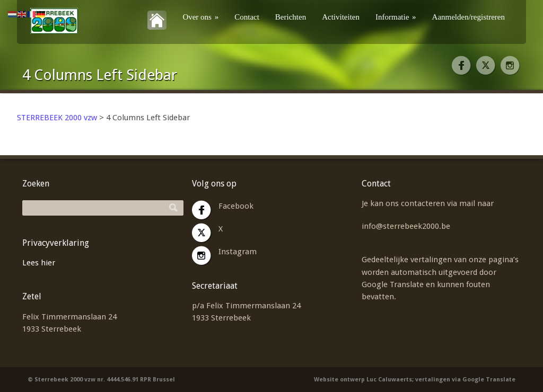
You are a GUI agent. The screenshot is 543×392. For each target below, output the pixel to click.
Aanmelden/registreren (468, 17)
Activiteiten (341, 17)
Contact (247, 17)
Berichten (291, 17)
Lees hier (39, 263)
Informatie (396, 17)
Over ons (200, 17)
